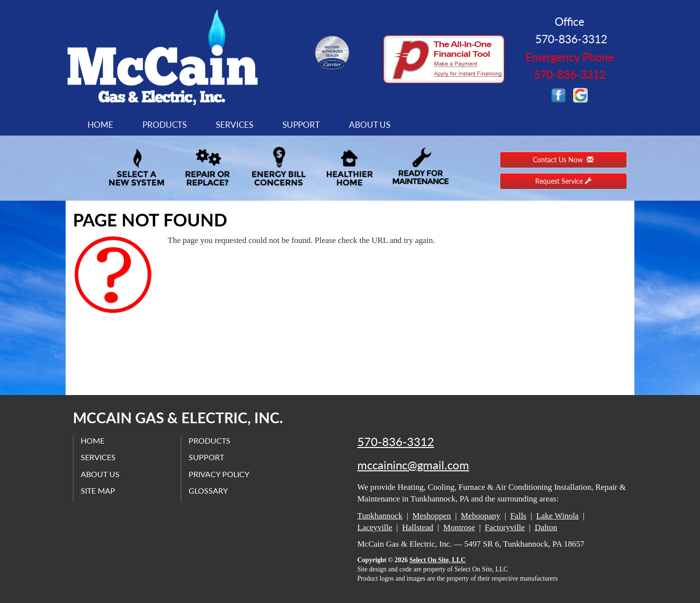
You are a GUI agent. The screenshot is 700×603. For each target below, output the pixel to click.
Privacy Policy (219, 474)
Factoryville (505, 527)
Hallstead (418, 527)
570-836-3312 (396, 442)
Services (235, 125)
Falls (518, 516)
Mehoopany (481, 516)
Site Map (98, 491)
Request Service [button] (563, 181)
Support (301, 125)
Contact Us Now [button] (563, 160)
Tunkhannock (380, 516)
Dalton (546, 527)
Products (165, 125)
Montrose (459, 527)
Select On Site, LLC (437, 560)
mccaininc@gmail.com (413, 465)
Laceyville (375, 527)
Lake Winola (557, 516)
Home (100, 125)
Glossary (208, 491)
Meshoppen (431, 516)
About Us (370, 125)
